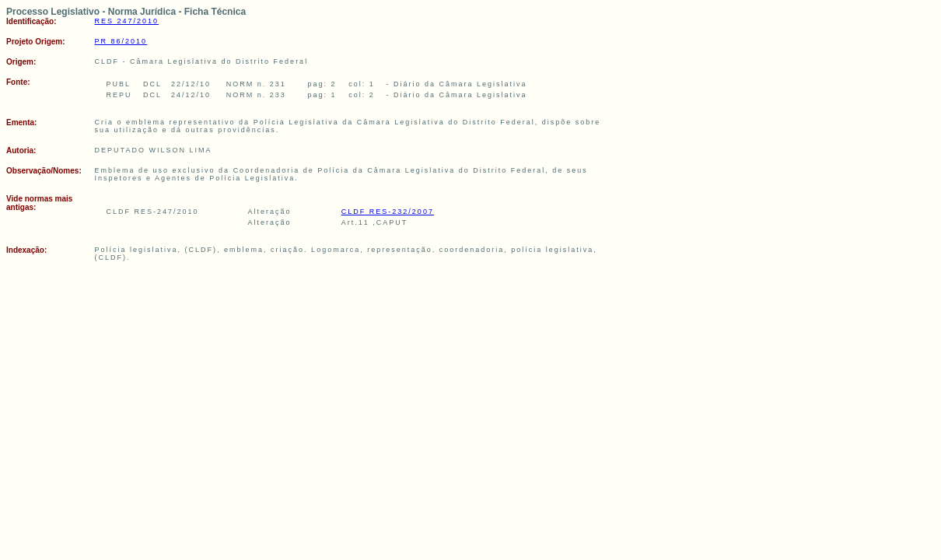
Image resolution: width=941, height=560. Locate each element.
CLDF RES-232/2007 (388, 212)
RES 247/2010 (127, 21)
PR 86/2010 (121, 41)
